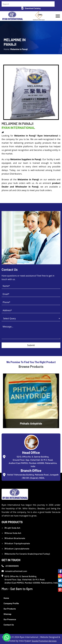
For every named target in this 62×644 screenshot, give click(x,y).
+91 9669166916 (10, 566)
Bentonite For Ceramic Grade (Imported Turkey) (27, 554)
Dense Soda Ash (13, 533)
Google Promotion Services (44, 641)
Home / (7, 49)
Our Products (10, 609)
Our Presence (10, 619)
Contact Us (9, 625)
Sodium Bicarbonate (15, 538)
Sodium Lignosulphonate (17, 549)
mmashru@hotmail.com (14, 571)
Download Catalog (31, 8)
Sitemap (7, 614)
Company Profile (11, 603)
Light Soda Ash (12, 528)
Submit (31, 345)
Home (6, 598)
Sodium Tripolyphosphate (17, 543)
